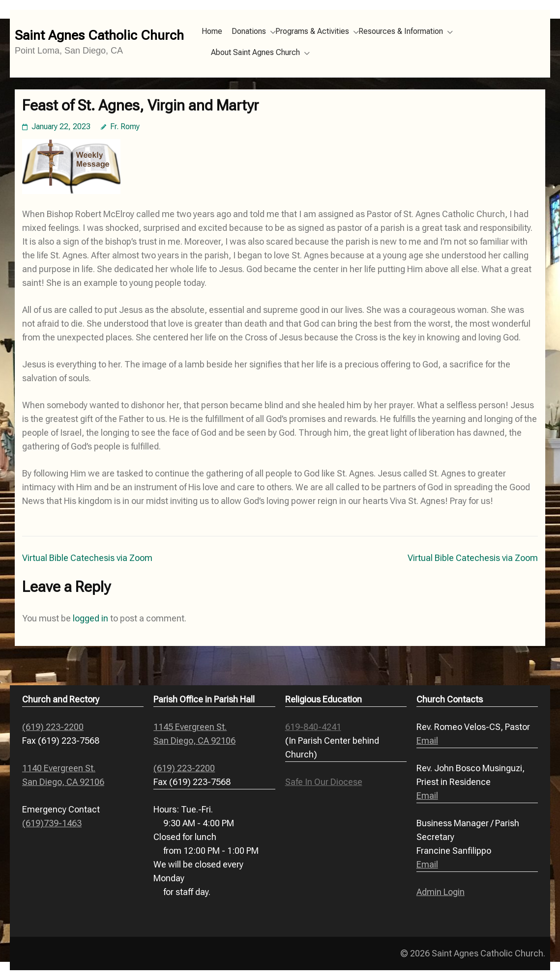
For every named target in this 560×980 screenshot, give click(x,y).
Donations (249, 31)
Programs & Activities (312, 31)
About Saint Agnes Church (255, 52)
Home (212, 31)
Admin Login (441, 892)
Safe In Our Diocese (324, 782)
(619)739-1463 (52, 823)
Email (427, 741)
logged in (90, 618)
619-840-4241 (313, 727)
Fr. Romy (125, 126)
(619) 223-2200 (53, 727)
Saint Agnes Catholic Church (99, 35)
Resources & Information (401, 31)
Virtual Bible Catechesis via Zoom (87, 558)
